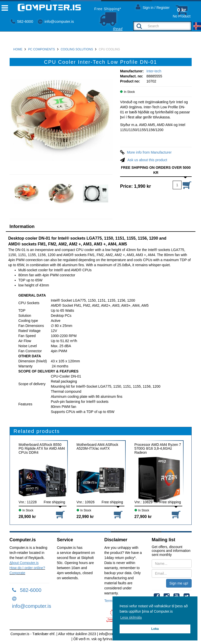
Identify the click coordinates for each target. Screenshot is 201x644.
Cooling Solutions (77, 49)
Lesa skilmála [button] (131, 617)
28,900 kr (27, 517)
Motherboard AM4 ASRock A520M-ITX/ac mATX (97, 447)
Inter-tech (154, 71)
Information (22, 226)
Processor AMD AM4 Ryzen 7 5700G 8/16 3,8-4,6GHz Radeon (158, 449)
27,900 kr (143, 517)
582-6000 (22, 21)
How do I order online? (27, 568)
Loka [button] (155, 629)
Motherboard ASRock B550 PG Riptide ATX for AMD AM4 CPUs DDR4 (42, 449)
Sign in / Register (153, 7)
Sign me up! (179, 583)
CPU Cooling (109, 49)
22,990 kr (85, 517)
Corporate (17, 573)
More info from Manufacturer (149, 152)
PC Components (41, 49)
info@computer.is (56, 21)
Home (18, 49)
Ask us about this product (147, 160)
